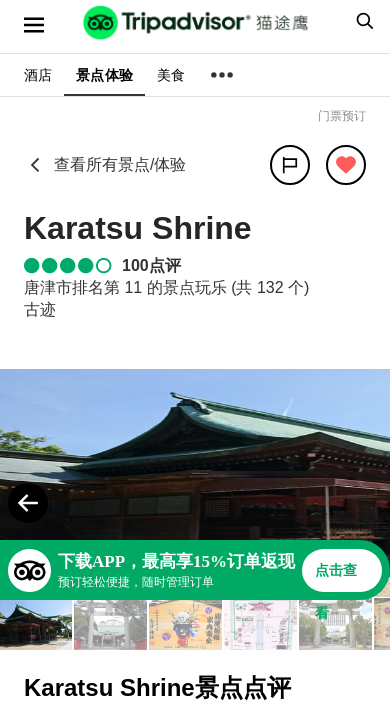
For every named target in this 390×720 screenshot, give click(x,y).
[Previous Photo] (28, 503)
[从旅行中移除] (346, 165)
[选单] (34, 25)
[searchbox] (362, 21)
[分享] (290, 165)
